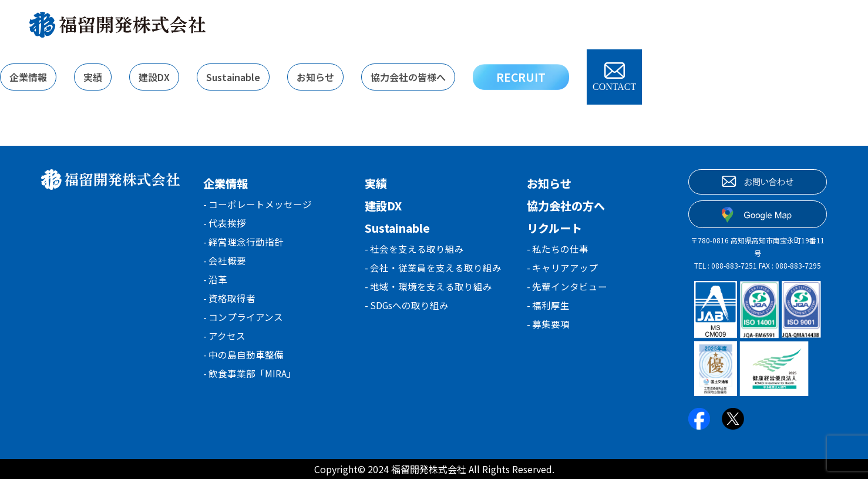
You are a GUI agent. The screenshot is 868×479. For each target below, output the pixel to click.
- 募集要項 (549, 329)
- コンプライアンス (243, 324)
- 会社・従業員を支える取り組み (433, 269)
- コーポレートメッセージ (258, 205)
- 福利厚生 (549, 309)
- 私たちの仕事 (558, 249)
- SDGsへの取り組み (407, 309)
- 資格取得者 (230, 304)
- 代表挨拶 (225, 225)
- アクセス (225, 344)
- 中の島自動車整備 (244, 364)
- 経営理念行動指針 (244, 244)
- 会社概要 (225, 264)
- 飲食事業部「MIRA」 (250, 384)
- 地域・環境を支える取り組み (429, 289)
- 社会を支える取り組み (415, 249)
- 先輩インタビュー (567, 289)
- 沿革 (216, 284)
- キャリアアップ (563, 269)
